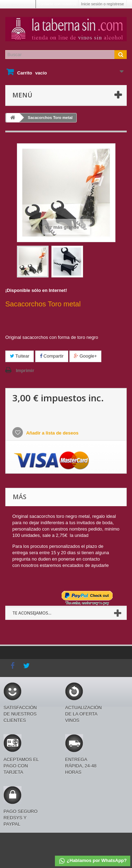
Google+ (85, 356)
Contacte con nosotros (57, 4)
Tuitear (20, 356)
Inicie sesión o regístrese (102, 4)
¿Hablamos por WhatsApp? (93, 861)
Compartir (52, 356)
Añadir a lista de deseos (52, 433)
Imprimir (25, 370)
